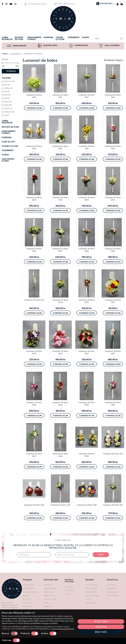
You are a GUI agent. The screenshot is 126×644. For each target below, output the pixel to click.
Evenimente (74, 37)
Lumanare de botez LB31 (87, 301)
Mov (7, 85)
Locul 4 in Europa (109, 46)
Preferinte (29, 633)
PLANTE (5, 155)
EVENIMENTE (8, 150)
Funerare (48, 37)
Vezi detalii (101, 627)
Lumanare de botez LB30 (60, 301)
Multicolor (9, 112)
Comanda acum (34, 108)
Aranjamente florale (34, 38)
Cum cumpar (70, 590)
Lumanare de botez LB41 (113, 404)
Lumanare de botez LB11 (60, 96)
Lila (6, 115)
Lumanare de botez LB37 (113, 352)
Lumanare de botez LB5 (113, 454)
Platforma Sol (49, 592)
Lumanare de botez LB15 (60, 147)
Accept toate (101, 622)
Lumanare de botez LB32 (113, 301)
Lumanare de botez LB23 (113, 199)
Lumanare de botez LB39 (60, 404)
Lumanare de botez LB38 (34, 404)
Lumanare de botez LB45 (87, 455)
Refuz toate (101, 632)
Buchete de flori (19, 38)
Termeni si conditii (50, 599)
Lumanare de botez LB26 (34, 250)
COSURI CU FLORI (10, 146)
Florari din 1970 (79, 46)
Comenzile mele (113, 596)
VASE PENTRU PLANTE (8, 160)
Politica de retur (50, 596)
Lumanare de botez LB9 (113, 505)
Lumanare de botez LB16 (87, 147)
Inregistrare (111, 588)
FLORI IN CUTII (8, 142)
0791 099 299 (104, 4)
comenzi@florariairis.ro (65, 4)
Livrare (67, 594)
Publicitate (11, 640)
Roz (7, 91)
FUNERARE (7, 138)
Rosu (7, 95)
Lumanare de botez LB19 (113, 147)
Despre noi (48, 606)
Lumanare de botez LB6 (34, 505)
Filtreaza (11, 71)
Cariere (47, 603)
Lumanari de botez (33, 54)
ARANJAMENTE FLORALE (9, 132)
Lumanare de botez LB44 (60, 455)
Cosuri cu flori (60, 38)
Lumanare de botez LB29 (113, 250)
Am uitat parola (113, 592)
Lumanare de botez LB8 (87, 505)
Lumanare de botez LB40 (87, 404)
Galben (8, 88)
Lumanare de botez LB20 (34, 199)
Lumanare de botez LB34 (60, 352)
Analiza (49, 633)
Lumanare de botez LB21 (60, 199)
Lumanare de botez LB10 (34, 96)
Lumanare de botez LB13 (113, 96)
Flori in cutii (27, 599)
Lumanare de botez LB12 (87, 96)
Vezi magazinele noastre (35, 4)
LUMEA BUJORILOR (7, 122)
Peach (8, 102)
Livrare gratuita (17, 46)
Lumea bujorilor (7, 38)
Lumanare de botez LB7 (60, 505)
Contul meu (111, 585)
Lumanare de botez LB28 (87, 250)
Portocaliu (9, 81)
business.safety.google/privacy (63, 629)
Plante (85, 37)
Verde (8, 105)
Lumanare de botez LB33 (34, 352)
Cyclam (8, 108)
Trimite (101, 555)
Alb (7, 98)
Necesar (10, 633)
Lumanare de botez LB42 (34, 455)
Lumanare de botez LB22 (87, 199)
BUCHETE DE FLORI (10, 127)
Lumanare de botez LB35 (87, 352)
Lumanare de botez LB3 (34, 300)
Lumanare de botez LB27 (60, 250)
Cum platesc (69, 587)
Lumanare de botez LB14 (34, 147)
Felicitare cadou (48, 46)
